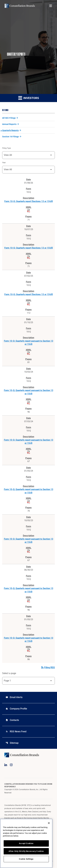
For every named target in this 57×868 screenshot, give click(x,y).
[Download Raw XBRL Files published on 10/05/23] (29, 551)
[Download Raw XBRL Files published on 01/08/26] (29, 211)
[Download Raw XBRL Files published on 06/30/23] (29, 601)
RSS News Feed (16, 731)
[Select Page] (29, 681)
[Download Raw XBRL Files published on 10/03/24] (29, 403)
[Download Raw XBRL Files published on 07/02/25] (29, 304)
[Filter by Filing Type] (29, 155)
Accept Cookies (26, 843)
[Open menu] (51, 6)
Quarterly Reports (10, 130)
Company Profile (16, 709)
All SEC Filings (9, 118)
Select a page (9, 673)
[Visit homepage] (20, 6)
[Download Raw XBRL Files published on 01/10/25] (29, 353)
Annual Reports (9, 124)
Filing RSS (48, 667)
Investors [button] (29, 98)
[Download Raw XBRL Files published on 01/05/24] (29, 502)
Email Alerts (14, 697)
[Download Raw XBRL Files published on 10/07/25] (29, 257)
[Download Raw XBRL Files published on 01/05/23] (29, 650)
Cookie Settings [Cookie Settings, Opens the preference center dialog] (26, 859)
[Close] (49, 823)
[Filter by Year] (29, 170)
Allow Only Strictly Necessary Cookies (26, 851)
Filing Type (6, 148)
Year (4, 163)
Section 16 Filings (10, 137)
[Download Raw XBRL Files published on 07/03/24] (29, 452)
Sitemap (12, 743)
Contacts (12, 720)
